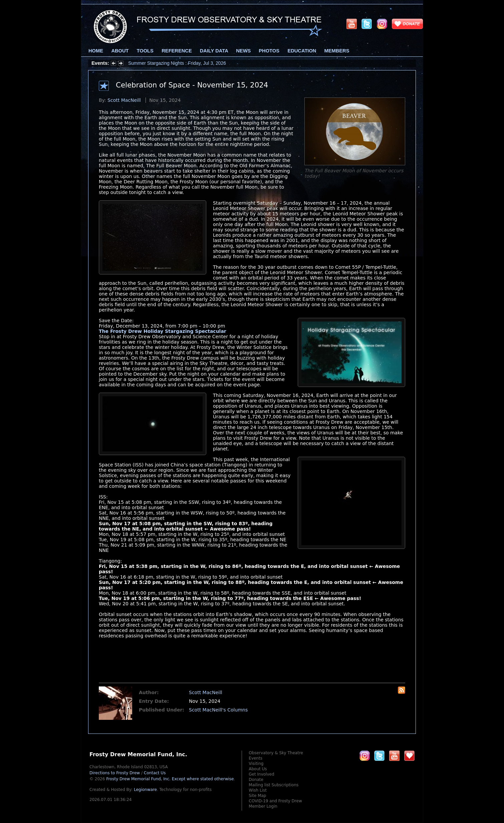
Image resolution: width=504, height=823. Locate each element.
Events (256, 758)
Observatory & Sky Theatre (276, 753)
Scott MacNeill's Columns (218, 710)
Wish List (258, 790)
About (120, 51)
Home (96, 51)
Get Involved (261, 774)
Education (302, 51)
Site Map (257, 796)
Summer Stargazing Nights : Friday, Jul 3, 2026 (177, 63)
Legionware (145, 790)
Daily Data (214, 51)
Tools (145, 51)
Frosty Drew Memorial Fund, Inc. (170, 779)
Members (337, 51)
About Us (258, 769)
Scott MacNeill (124, 100)
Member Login (263, 806)
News (243, 51)
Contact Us (155, 773)
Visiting (256, 764)
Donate (256, 780)
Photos (269, 51)
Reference (177, 51)
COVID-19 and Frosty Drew (275, 801)
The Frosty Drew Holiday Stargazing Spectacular (163, 331)
